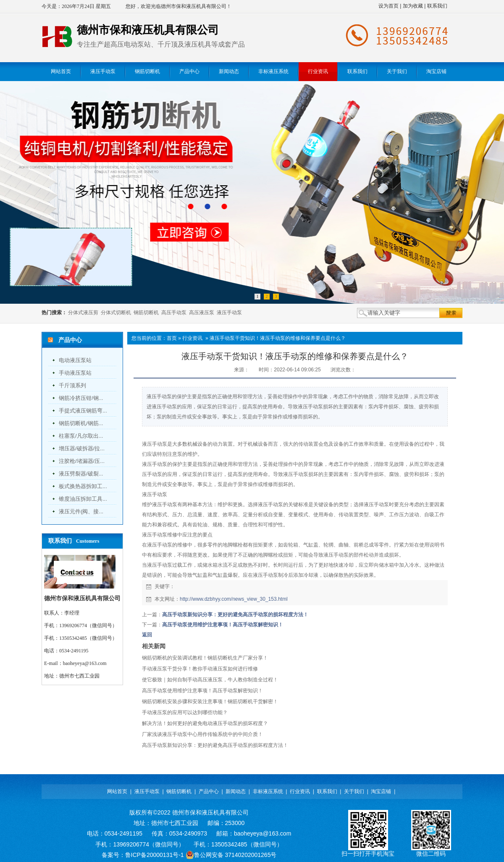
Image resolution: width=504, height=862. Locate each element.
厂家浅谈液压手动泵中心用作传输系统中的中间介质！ (202, 734)
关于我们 (354, 791)
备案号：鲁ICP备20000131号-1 (143, 855)
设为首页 (388, 6)
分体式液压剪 (83, 313)
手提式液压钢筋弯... (83, 411)
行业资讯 (192, 338)
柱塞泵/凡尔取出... (81, 436)
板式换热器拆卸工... (83, 486)
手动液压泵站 (75, 373)
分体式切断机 (116, 313)
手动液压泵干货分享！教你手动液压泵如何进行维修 (200, 669)
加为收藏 (413, 6)
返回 (147, 635)
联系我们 (437, 6)
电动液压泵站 (75, 360)
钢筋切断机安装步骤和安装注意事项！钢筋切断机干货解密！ (210, 702)
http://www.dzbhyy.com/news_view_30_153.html (234, 599)
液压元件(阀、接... (81, 511)
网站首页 (117, 791)
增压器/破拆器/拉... (82, 448)
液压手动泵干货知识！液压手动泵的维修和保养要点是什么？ (278, 338)
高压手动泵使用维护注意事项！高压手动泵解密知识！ (223, 625)
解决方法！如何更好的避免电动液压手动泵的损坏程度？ (205, 723)
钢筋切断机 (146, 313)
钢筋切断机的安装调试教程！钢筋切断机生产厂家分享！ (205, 658)
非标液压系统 (268, 791)
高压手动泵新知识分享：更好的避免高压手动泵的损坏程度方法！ (235, 615)
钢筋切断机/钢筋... (81, 423)
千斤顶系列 (72, 385)
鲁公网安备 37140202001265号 (231, 855)
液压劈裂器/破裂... (81, 474)
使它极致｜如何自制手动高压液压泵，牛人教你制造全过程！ (210, 680)
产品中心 (209, 791)
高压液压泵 (202, 313)
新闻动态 (236, 791)
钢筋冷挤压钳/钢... (81, 398)
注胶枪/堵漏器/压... (82, 461)
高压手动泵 (174, 313)
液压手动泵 (229, 313)
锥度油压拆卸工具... (83, 499)
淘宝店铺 (381, 791)
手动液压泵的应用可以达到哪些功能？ (185, 712)
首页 (172, 338)
